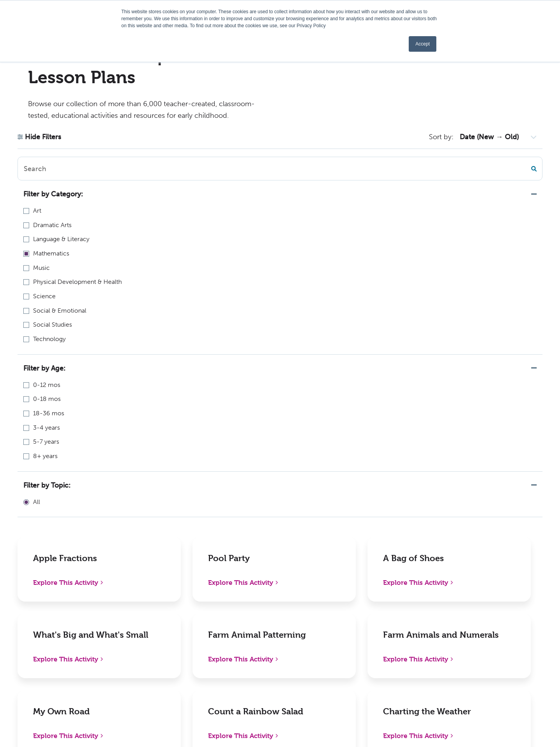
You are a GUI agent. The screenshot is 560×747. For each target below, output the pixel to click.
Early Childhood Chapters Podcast (270, 618)
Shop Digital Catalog (153, 613)
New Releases (143, 597)
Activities (246, 672)
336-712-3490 (33, 643)
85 (337, 490)
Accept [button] (423, 44)
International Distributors (378, 639)
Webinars (246, 639)
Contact (354, 656)
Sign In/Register (365, 672)
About (241, 597)
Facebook (471, 597)
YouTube (469, 662)
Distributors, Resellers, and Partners (380, 618)
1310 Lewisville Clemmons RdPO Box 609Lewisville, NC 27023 (61, 607)
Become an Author (260, 656)
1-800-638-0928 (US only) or (62, 633)
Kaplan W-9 (249, 688)
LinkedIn (469, 613)
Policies (353, 597)
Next (356, 490)
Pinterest (470, 629)
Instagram (471, 646)
